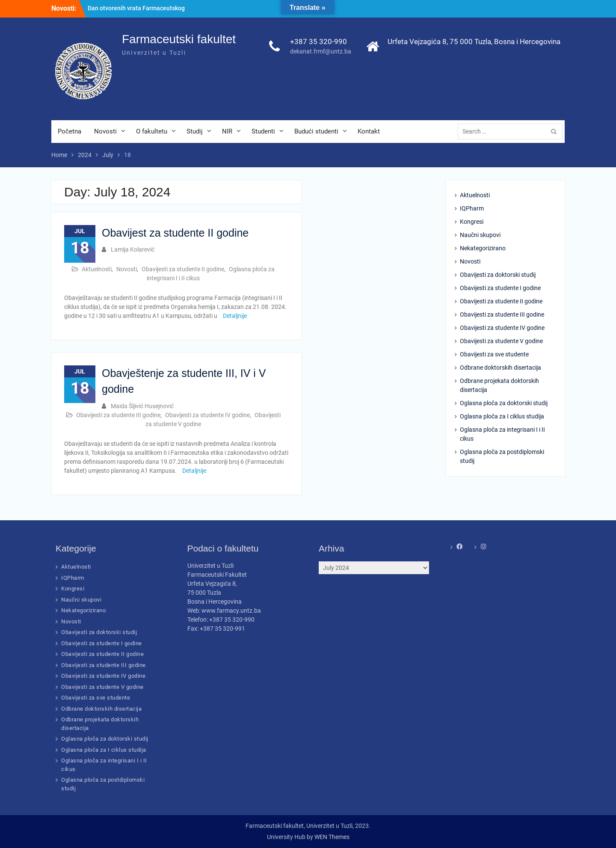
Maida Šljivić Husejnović (142, 406)
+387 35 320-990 (318, 42)
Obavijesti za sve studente (494, 354)
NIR (227, 131)
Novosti (105, 131)
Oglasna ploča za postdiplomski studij (502, 456)
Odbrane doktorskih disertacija (500, 368)
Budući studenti (316, 131)
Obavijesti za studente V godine (501, 341)
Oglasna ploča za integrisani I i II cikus (502, 434)
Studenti (263, 131)
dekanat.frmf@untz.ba (321, 51)
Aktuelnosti (97, 269)
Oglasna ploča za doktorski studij (504, 403)
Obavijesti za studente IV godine (207, 415)
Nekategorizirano (483, 248)
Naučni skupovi (480, 235)
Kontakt (369, 131)
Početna (70, 131)
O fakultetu (152, 131)
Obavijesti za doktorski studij (498, 275)
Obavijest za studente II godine (175, 233)
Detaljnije (235, 316)
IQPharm (472, 208)
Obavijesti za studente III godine (118, 415)
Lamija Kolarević (133, 249)
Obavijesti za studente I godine (500, 288)
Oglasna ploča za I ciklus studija (502, 416)
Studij (195, 131)
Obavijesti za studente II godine (183, 269)
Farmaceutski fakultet (179, 39)
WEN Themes (332, 837)
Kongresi (472, 222)
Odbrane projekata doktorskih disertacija (499, 385)
